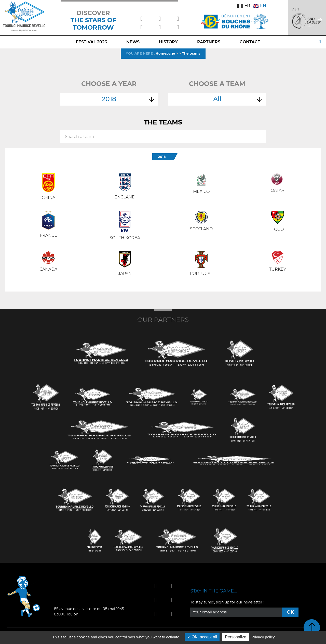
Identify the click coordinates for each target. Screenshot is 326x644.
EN (259, 5)
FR (244, 5)
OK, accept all (202, 637)
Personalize (236, 637)
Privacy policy (263, 637)
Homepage (165, 53)
